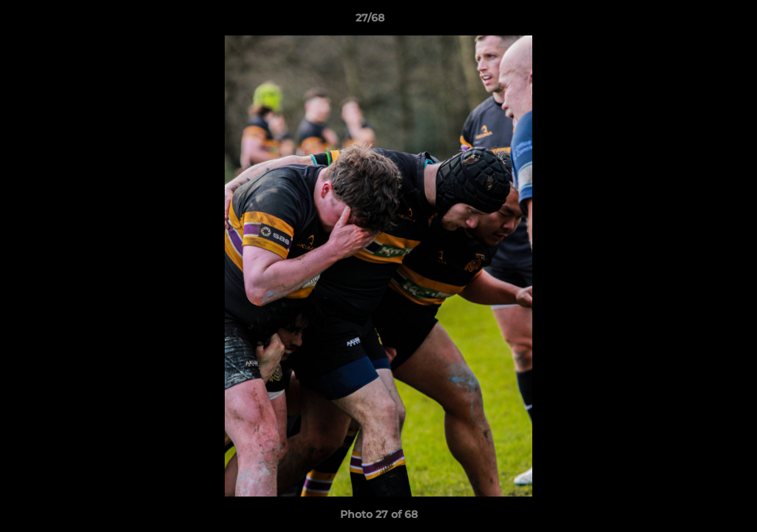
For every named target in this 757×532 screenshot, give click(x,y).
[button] (695, 21)
